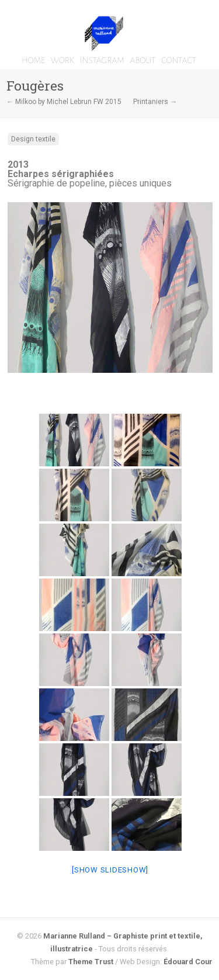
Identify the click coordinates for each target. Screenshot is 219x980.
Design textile (33, 139)
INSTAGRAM (102, 60)
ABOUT (142, 60)
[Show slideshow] (110, 870)
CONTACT (179, 60)
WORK (62, 60)
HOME (33, 60)
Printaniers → (155, 102)
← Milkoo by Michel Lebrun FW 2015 (64, 102)
